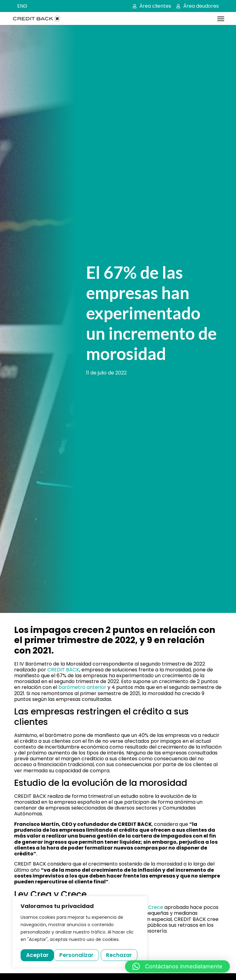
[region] (80, 932)
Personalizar (43, 955)
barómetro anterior (82, 687)
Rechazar (86, 955)
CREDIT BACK (63, 670)
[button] (221, 18)
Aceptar (123, 955)
